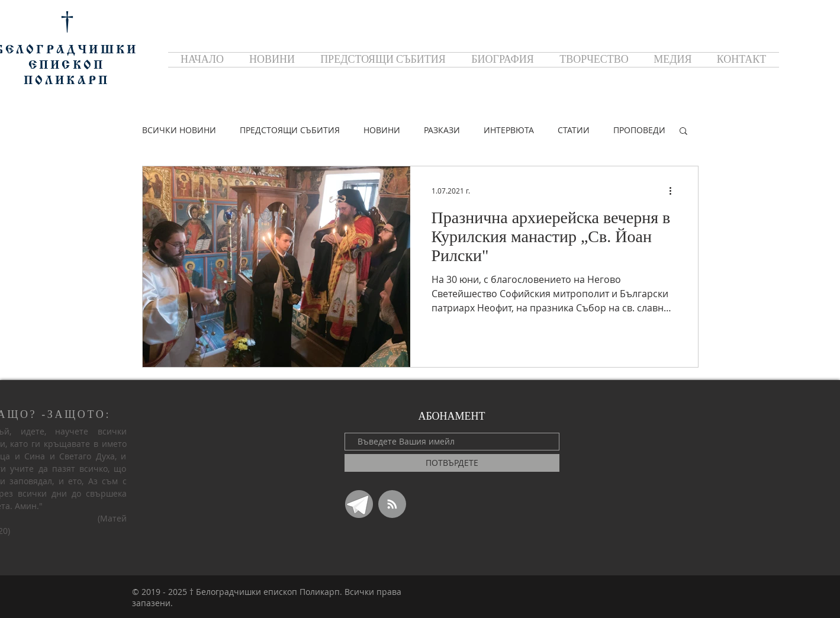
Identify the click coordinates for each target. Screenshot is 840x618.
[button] (683, 132)
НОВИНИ (382, 130)
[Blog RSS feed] (392, 505)
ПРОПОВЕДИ (639, 130)
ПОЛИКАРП (67, 81)
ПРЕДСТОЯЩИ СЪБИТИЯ (290, 130)
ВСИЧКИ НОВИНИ (179, 130)
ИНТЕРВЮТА (509, 130)
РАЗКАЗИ (442, 130)
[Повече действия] (675, 191)
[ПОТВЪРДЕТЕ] (452, 463)
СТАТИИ (574, 130)
